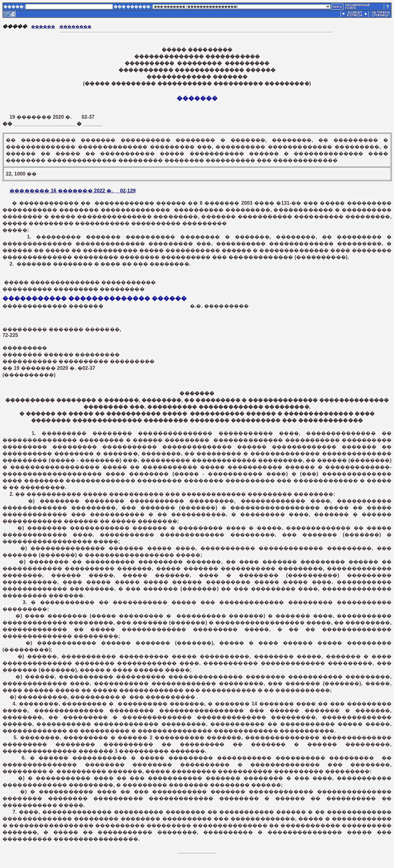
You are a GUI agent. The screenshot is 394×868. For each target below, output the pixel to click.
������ (43, 27)
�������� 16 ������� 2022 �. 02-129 (73, 191)
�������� (75, 27)
